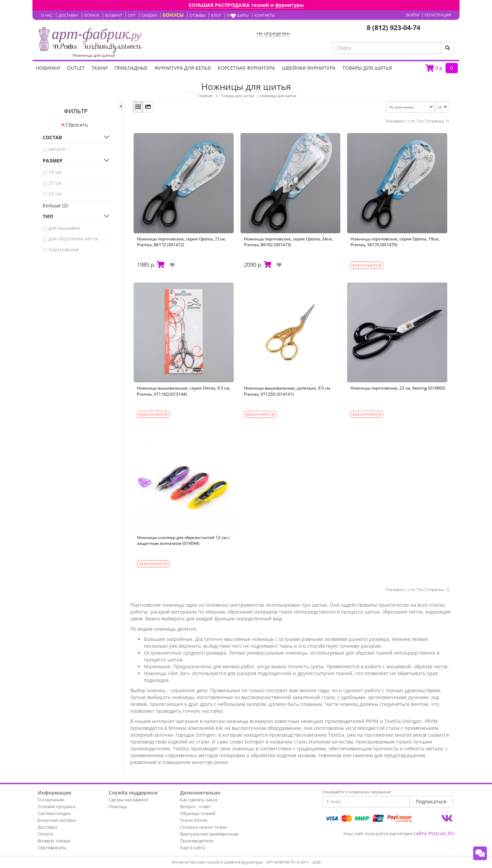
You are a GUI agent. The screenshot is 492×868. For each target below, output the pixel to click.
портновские (64, 249)
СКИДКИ (149, 15)
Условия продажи (56, 806)
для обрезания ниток (73, 239)
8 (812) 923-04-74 (393, 28)
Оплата (45, 834)
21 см (55, 183)
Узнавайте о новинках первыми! (357, 792)
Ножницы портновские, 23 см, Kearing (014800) (398, 388)
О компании (51, 800)
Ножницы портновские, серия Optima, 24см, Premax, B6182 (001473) (288, 242)
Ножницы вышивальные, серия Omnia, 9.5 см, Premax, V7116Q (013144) (184, 391)
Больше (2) (55, 205)
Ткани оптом (194, 820)
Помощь (118, 806)
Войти (413, 15)
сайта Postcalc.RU (434, 833)
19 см (55, 172)
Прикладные (131, 68)
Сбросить (74, 125)
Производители (197, 841)
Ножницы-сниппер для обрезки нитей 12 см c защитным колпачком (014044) (183, 540)
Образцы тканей (198, 813)
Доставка (47, 827)
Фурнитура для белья (183, 68)
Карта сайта (193, 847)
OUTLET (76, 68)
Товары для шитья (367, 68)
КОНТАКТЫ (265, 15)
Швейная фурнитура (309, 68)
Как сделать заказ (199, 800)
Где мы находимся (128, 800)
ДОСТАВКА (68, 15)
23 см (55, 194)
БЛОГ (216, 15)
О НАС (47, 15)
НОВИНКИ (48, 68)
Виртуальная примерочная (209, 834)
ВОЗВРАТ (114, 15)
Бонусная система (57, 820)
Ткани (100, 68)
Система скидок (54, 813)
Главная (205, 96)
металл (57, 149)
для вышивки (64, 228)
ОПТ (132, 15)
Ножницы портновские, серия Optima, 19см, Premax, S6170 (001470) (395, 242)
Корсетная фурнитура (246, 68)
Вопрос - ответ (195, 806)
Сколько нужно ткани (203, 827)
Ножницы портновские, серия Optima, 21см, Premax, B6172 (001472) (181, 242)
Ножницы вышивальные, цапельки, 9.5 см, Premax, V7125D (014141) (288, 391)
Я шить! (238, 15)
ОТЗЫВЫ (197, 15)
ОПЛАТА (92, 15)
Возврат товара (54, 841)
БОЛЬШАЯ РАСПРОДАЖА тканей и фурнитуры (246, 5)
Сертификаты (52, 847)
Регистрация (438, 15)
